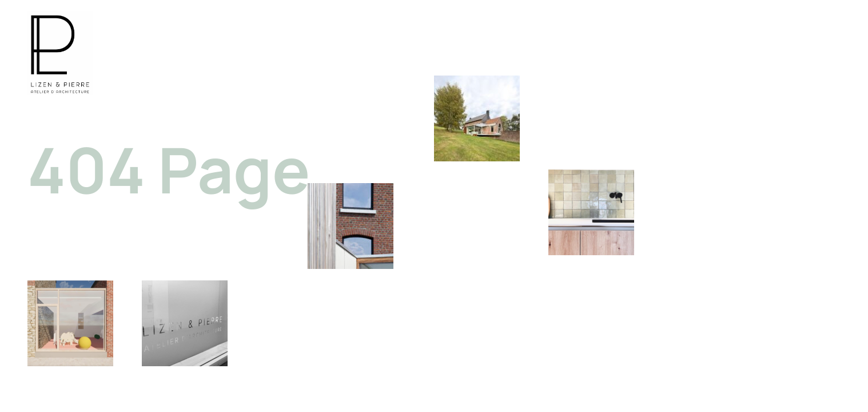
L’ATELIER (736, 55)
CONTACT (808, 55)
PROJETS (667, 55)
